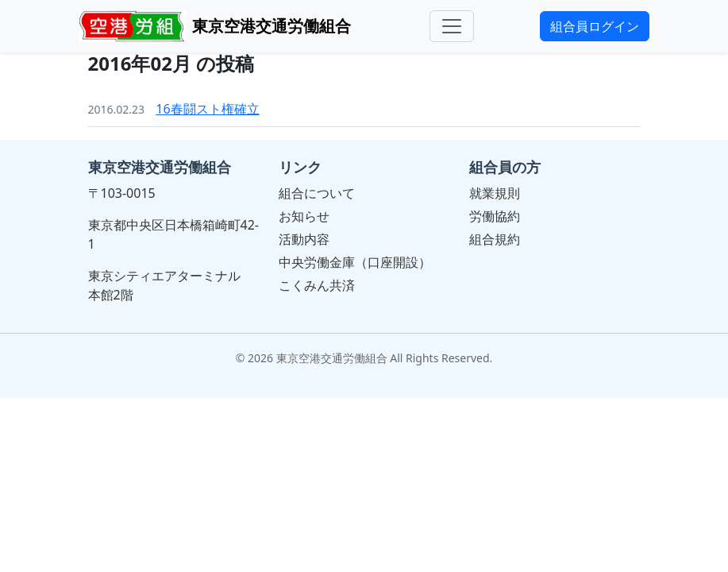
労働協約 (495, 216)
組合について (317, 193)
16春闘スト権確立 (207, 109)
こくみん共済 (317, 285)
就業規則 (495, 193)
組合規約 (495, 239)
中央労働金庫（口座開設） (355, 262)
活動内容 (304, 239)
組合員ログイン (595, 26)
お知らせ (304, 216)
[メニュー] (452, 26)
